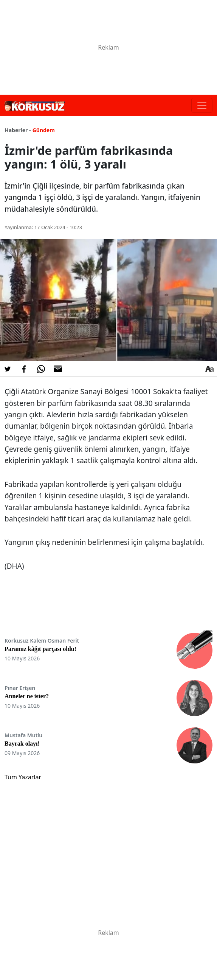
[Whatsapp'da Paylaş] (41, 369)
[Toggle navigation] (202, 105)
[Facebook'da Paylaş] (24, 369)
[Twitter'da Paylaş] (8, 369)
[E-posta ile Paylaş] (58, 369)
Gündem (44, 130)
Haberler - (18, 130)
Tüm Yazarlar (23, 777)
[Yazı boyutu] (209, 369)
